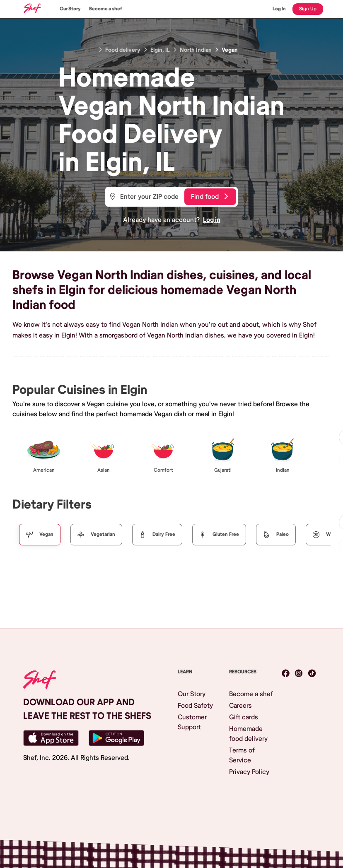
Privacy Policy (249, 772)
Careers (240, 706)
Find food (209, 197)
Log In (279, 9)
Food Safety (195, 706)
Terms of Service (242, 755)
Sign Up (308, 9)
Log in (212, 220)
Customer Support (192, 722)
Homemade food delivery (248, 734)
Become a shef (106, 9)
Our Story (70, 9)
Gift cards (244, 717)
